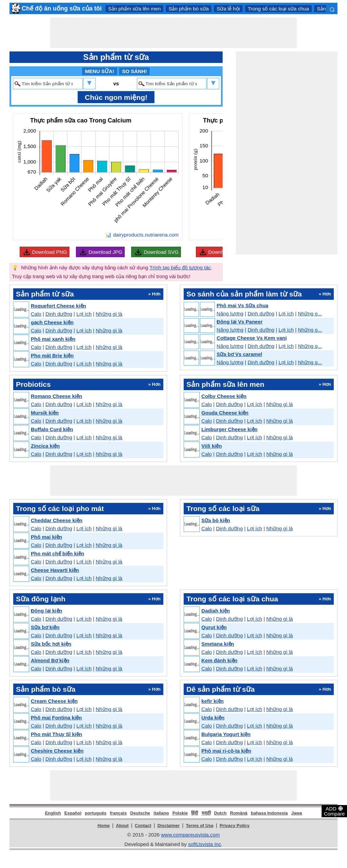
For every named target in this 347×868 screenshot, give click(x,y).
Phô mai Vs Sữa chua (242, 305)
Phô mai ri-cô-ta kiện (226, 751)
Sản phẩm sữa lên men (134, 9)
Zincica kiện (45, 446)
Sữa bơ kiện (45, 627)
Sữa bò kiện (216, 520)
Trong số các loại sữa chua (278, 9)
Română (239, 813)
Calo (36, 314)
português (96, 813)
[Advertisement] (173, 33)
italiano (161, 813)
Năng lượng (230, 314)
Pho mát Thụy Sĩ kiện (56, 734)
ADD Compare (334, 811)
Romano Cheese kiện (56, 396)
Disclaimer (168, 826)
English (53, 813)
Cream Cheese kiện (54, 701)
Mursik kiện (45, 413)
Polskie (180, 813)
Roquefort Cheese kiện (58, 306)
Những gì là (109, 314)
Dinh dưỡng (59, 314)
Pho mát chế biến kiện (57, 553)
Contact (143, 826)
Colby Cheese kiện (224, 396)
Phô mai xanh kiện (53, 339)
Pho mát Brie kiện (52, 355)
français (118, 813)
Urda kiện (213, 718)
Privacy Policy (234, 826)
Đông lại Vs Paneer (240, 322)
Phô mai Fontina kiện (56, 718)
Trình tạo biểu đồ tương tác (180, 268)
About (122, 826)
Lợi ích (84, 314)
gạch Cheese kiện (52, 322)
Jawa (297, 813)
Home (104, 826)
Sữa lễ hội (228, 9)
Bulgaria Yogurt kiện (226, 734)
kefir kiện (212, 701)
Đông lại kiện (47, 611)
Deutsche (140, 813)
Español (73, 813)
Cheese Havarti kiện (55, 570)
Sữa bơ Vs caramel (239, 354)
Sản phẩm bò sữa (189, 9)
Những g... (310, 314)
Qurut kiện (214, 627)
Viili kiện (211, 446)
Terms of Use (200, 826)
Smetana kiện (218, 644)
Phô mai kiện (46, 537)
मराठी (206, 813)
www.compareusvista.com (190, 835)
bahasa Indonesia (269, 813)
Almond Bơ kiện (50, 660)
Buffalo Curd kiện (52, 429)
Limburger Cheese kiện (229, 429)
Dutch (220, 813)
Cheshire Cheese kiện (57, 751)
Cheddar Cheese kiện (57, 520)
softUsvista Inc (205, 844)
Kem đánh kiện (219, 660)
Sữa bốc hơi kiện (51, 644)
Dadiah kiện (216, 611)
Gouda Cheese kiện (225, 413)
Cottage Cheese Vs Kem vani (252, 338)
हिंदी (195, 813)
